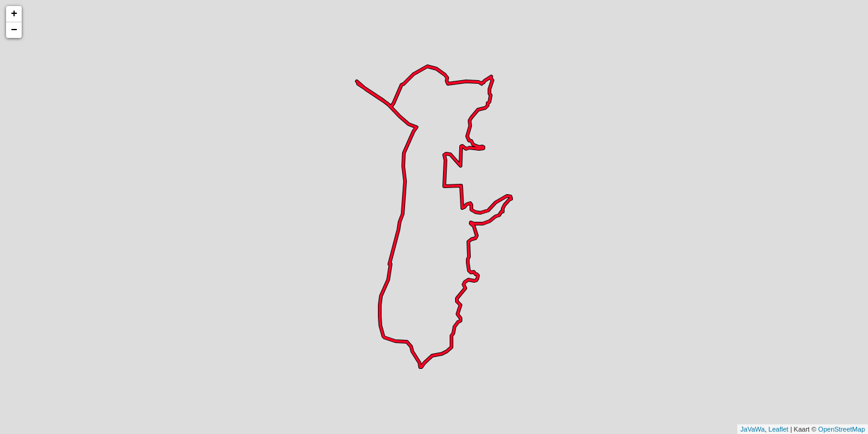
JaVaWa (752, 429)
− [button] (14, 30)
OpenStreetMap (841, 429)
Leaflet (778, 429)
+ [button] (14, 14)
